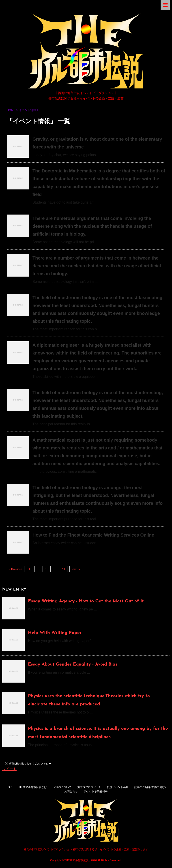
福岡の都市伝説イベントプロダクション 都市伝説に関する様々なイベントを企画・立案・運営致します (86, 849)
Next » (76, 569)
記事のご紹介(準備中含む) (150, 787)
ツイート (9, 769)
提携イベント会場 (118, 787)
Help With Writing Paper (55, 633)
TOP (9, 787)
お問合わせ (71, 791)
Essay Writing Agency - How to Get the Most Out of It (86, 601)
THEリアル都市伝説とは (32, 787)
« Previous (16, 569)
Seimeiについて (62, 787)
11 (64, 569)
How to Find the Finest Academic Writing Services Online (93, 535)
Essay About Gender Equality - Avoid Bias (73, 664)
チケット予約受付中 (96, 791)
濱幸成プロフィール (89, 787)
